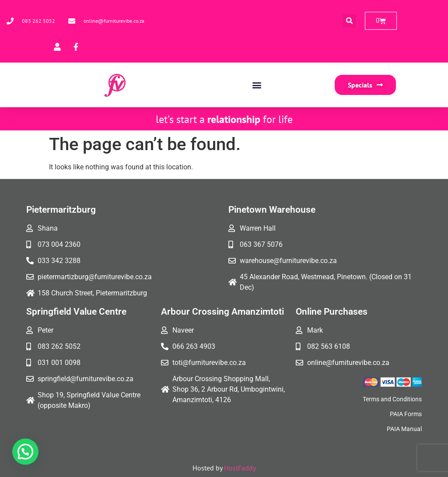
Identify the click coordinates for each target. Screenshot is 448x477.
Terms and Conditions (392, 399)
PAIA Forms (406, 414)
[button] (349, 21)
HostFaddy (240, 468)
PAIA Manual (404, 429)
